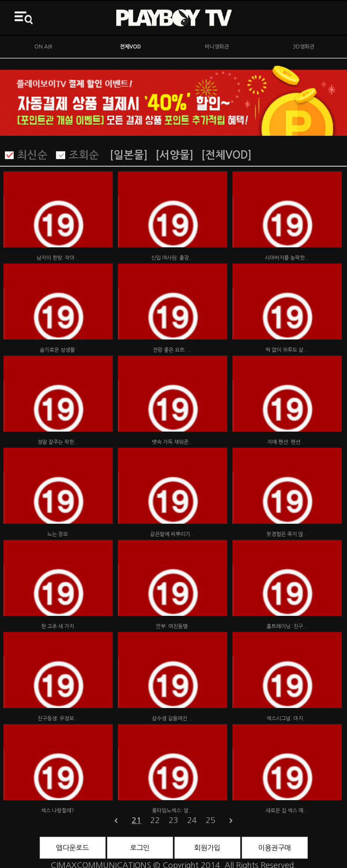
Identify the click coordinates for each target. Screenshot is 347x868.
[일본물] (129, 155)
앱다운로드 (72, 848)
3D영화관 (304, 47)
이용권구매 (275, 848)
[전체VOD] (226, 155)
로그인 (140, 848)
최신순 (32, 155)
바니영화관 (217, 47)
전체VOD (130, 47)
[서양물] (174, 155)
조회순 (84, 155)
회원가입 (207, 848)
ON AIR (43, 47)
